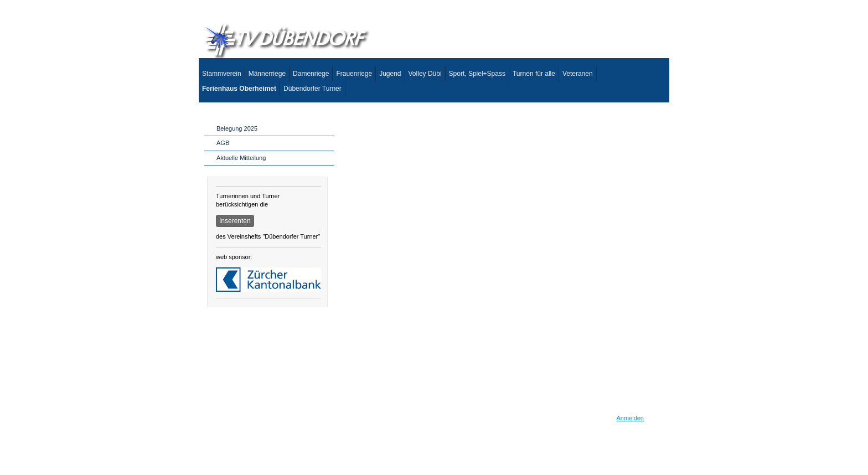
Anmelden (630, 418)
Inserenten (235, 221)
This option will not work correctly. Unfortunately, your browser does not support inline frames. (500, 260)
